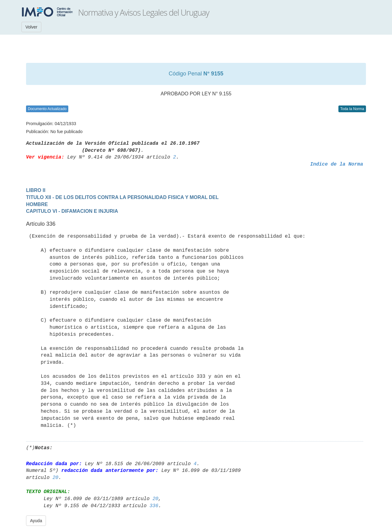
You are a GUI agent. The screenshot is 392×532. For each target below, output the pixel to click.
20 (55, 478)
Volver (31, 27)
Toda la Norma (352, 109)
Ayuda (36, 521)
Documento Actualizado (47, 109)
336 (154, 506)
